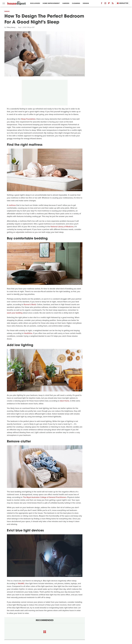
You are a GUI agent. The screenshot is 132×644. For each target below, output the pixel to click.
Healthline (28, 333)
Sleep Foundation (28, 119)
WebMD (21, 583)
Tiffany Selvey (11, 27)
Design (86, 3)
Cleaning (76, 3)
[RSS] (113, 4)
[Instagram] (105, 4)
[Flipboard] (109, 4)
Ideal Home (65, 401)
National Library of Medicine (62, 227)
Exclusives (35, 3)
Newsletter (123, 3)
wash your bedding (15, 313)
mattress (12, 205)
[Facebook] (102, 4)
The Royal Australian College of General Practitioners (45, 497)
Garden (66, 3)
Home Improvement (51, 3)
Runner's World (30, 304)
